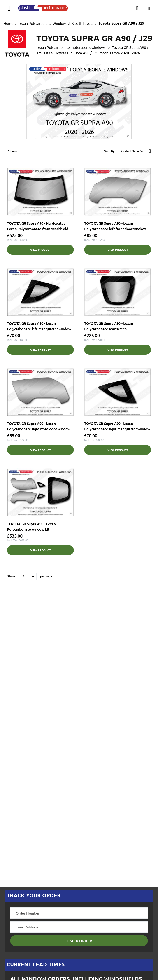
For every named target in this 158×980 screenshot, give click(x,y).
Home (8, 23)
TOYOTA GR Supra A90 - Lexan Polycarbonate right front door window (39, 426)
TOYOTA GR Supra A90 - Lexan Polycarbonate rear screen (108, 326)
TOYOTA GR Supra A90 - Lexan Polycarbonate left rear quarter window (39, 326)
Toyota (88, 23)
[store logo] (43, 8)
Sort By (109, 151)
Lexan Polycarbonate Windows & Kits (48, 23)
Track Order (79, 941)
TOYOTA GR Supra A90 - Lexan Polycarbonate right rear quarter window (117, 426)
